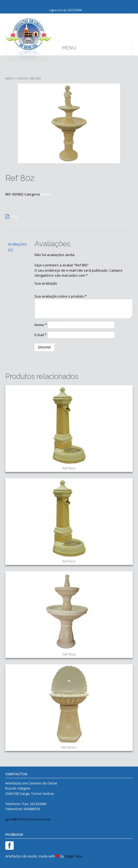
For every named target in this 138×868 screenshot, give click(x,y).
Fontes (22, 78)
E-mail (41, 335)
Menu (69, 48)
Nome (41, 325)
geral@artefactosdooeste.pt (28, 819)
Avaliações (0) (17, 247)
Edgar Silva (74, 856)
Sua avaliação (46, 283)
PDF (11, 216)
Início (10, 78)
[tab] (18, 247)
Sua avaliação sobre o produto (61, 296)
